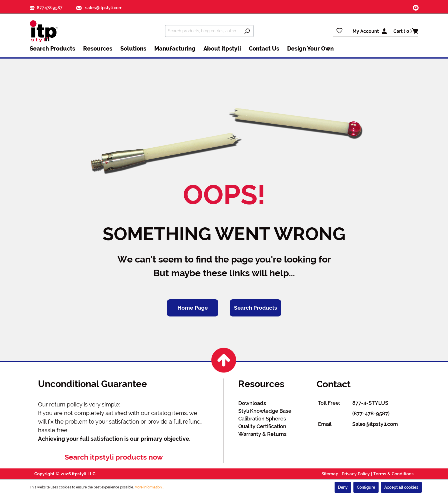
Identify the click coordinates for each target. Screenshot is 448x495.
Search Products (256, 308)
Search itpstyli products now (114, 457)
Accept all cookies (401, 487)
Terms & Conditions (393, 474)
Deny (343, 487)
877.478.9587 (50, 8)
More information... (149, 487)
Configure (366, 487)
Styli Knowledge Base (265, 411)
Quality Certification (262, 426)
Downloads (252, 403)
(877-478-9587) (371, 413)
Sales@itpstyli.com (375, 424)
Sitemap (330, 474)
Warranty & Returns (262, 434)
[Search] (247, 31)
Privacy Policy (356, 474)
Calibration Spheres (262, 419)
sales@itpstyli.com (99, 8)
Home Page (193, 308)
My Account (366, 31)
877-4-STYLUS (370, 403)
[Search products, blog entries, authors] (203, 31)
